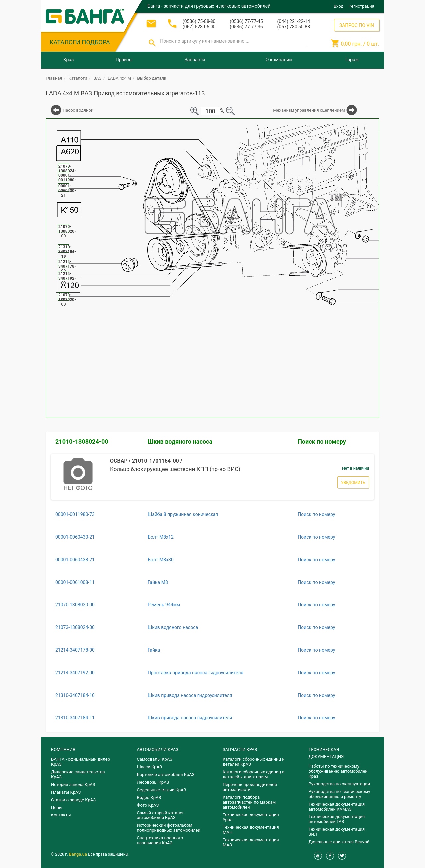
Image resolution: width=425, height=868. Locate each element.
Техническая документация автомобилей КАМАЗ (337, 807)
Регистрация (361, 6)
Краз (69, 60)
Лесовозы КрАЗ (153, 782)
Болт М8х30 (161, 560)
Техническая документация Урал (251, 817)
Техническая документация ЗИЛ (337, 832)
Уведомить (353, 483)
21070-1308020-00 (75, 605)
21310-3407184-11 (75, 718)
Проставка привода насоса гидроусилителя (196, 673)
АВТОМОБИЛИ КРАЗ (158, 750)
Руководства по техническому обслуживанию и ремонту (340, 794)
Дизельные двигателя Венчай (339, 842)
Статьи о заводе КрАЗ (73, 800)
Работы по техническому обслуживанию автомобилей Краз (338, 771)
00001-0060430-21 (75, 537)
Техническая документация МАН (251, 830)
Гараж (352, 60)
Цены (57, 807)
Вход (339, 6)
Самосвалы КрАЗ (155, 759)
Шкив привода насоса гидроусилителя (190, 695)
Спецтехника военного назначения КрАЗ (160, 840)
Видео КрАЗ (149, 797)
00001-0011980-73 (75, 514)
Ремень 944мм (164, 605)
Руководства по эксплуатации (340, 784)
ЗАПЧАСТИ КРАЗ (240, 750)
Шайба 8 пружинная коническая (183, 514)
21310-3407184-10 (75, 695)
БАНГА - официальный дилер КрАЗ (81, 762)
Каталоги (78, 78)
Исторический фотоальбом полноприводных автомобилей (169, 828)
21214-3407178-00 (75, 650)
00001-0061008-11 (75, 582)
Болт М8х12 (161, 537)
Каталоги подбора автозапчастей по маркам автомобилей (249, 802)
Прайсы (124, 60)
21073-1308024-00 (75, 627)
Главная (54, 78)
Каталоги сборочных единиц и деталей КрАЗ (254, 762)
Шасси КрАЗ (150, 767)
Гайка (154, 650)
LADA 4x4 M (119, 78)
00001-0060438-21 (75, 560)
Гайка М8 (158, 582)
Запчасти (194, 60)
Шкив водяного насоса (180, 441)
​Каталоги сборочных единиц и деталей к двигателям (254, 774)
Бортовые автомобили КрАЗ (166, 774)
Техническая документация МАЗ (251, 842)
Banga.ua (79, 854)
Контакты (61, 815)
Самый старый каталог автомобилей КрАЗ (161, 815)
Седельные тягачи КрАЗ (162, 790)
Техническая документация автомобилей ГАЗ (337, 819)
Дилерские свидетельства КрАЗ (78, 774)
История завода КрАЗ (73, 784)
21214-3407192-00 (75, 673)
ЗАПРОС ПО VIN (357, 25)
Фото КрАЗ (148, 805)
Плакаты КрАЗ (66, 792)
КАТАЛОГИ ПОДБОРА (80, 42)
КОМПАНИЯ (63, 750)
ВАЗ (97, 78)
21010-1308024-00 (82, 441)
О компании (279, 60)
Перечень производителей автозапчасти (250, 787)
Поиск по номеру (322, 441)
